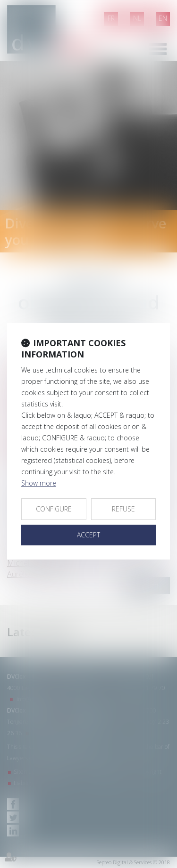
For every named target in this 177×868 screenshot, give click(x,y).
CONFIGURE (54, 509)
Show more (39, 483)
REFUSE (123, 509)
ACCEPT (88, 535)
